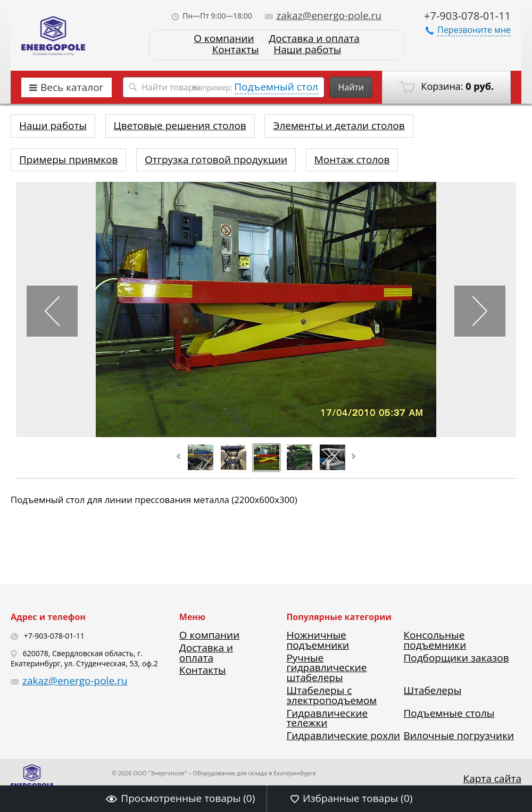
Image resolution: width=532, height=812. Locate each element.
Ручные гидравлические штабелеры (326, 668)
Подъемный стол (276, 87)
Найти (351, 87)
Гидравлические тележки (327, 718)
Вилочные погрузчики (459, 735)
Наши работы (307, 50)
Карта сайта (492, 778)
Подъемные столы (449, 713)
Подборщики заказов (456, 658)
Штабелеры (432, 690)
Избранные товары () (351, 798)
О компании (224, 39)
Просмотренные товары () (180, 798)
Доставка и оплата (314, 39)
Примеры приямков (68, 160)
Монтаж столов (352, 160)
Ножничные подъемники (318, 640)
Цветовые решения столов (180, 125)
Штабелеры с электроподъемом (331, 695)
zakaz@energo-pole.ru (323, 15)
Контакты (236, 50)
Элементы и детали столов (339, 125)
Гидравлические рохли (343, 735)
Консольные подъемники (435, 640)
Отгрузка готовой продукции (216, 160)
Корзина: (446, 87)
